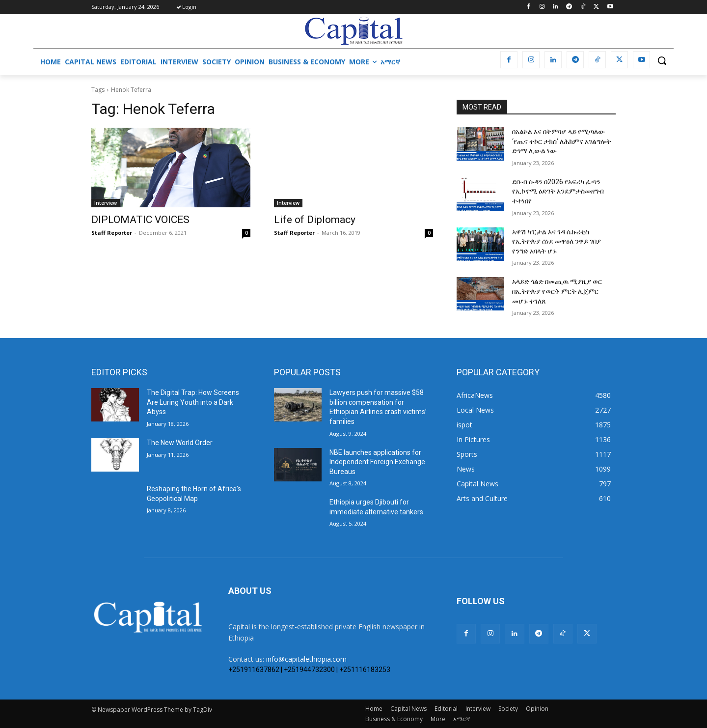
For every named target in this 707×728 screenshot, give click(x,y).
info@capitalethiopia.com (306, 659)
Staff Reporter (112, 233)
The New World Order (180, 443)
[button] (662, 60)
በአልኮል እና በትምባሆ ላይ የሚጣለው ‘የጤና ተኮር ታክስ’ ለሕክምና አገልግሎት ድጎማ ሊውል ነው (562, 141)
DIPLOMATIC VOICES (140, 220)
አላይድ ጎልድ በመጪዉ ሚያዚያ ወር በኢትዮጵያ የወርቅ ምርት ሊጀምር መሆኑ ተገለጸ (557, 291)
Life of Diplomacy (315, 220)
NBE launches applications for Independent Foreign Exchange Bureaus (377, 462)
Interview (106, 203)
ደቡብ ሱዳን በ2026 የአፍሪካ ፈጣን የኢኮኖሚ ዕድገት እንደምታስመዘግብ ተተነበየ (558, 191)
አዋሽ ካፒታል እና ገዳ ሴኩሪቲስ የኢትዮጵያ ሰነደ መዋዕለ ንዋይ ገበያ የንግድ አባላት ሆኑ (557, 241)
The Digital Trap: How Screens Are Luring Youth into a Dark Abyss (193, 402)
